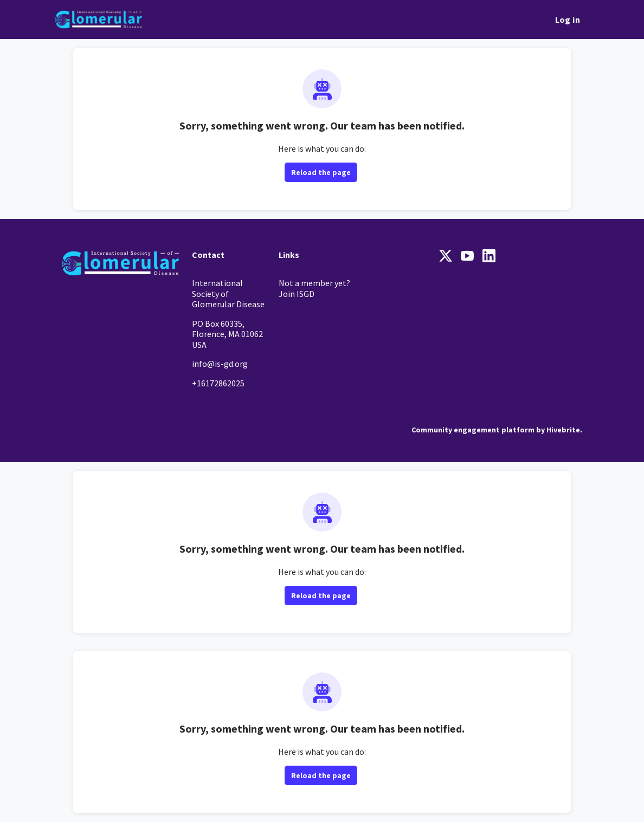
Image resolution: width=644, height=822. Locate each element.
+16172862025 (218, 383)
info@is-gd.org (220, 364)
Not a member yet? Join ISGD (314, 288)
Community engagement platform (473, 430)
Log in (568, 20)
